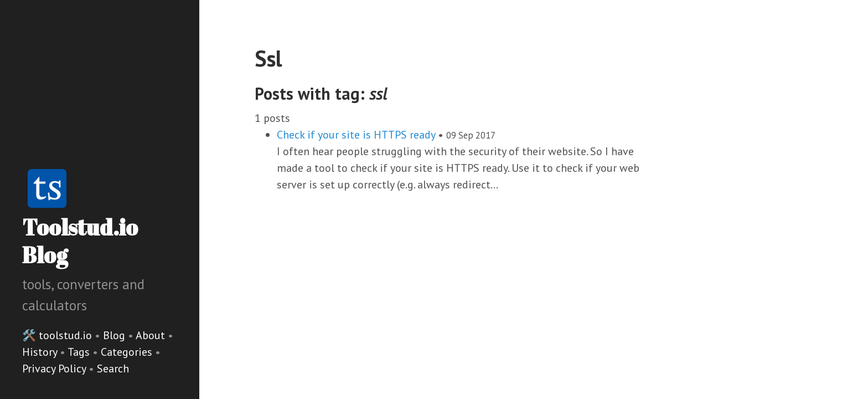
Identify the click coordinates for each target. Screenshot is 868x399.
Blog (114, 335)
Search (113, 369)
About (152, 335)
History (41, 352)
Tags (80, 352)
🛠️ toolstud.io (57, 335)
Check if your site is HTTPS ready (356, 135)
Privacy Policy (55, 369)
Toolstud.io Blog (80, 241)
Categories (128, 352)
